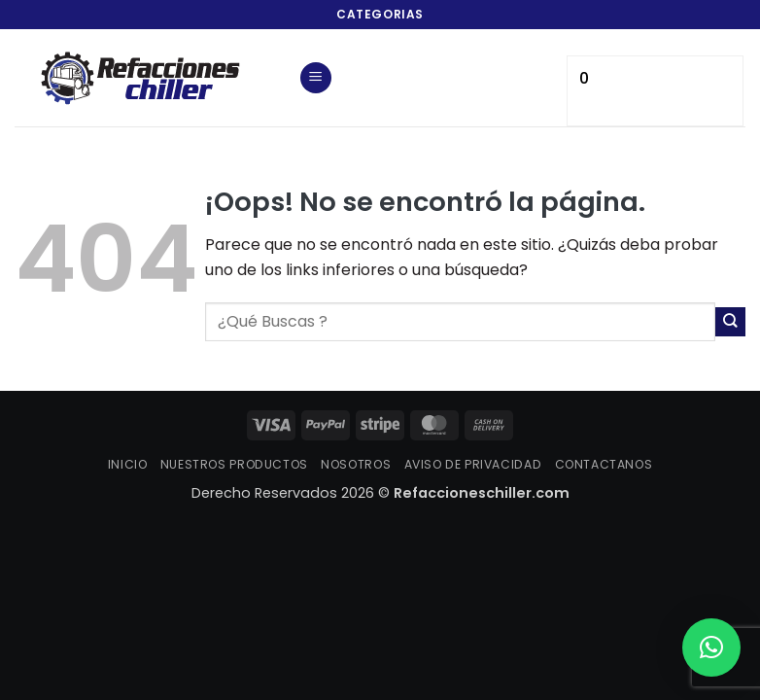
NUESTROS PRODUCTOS (234, 464)
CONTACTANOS (604, 464)
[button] (316, 78)
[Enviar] (730, 322)
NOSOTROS (356, 464)
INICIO (128, 464)
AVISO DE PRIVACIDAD (473, 464)
